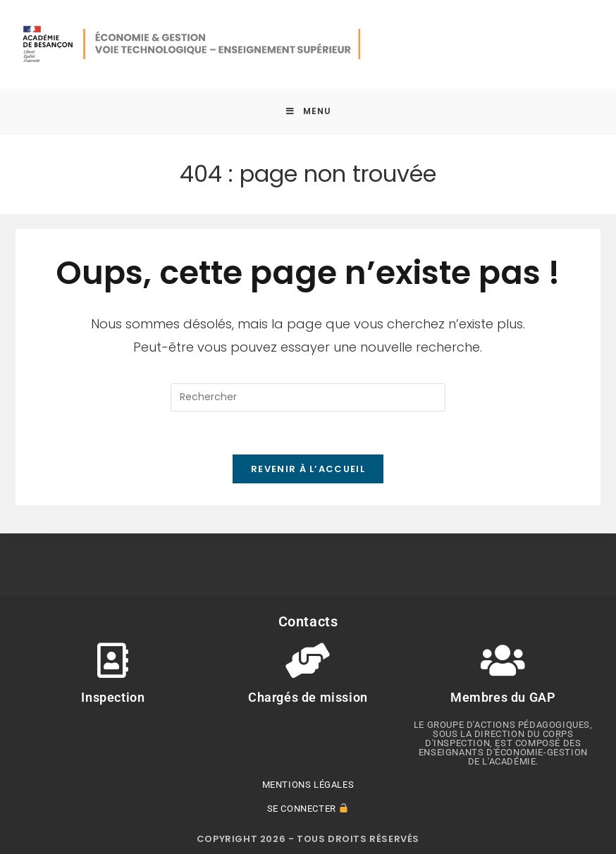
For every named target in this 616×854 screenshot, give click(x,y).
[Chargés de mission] (308, 660)
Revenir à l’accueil (308, 469)
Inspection (113, 697)
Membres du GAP (503, 697)
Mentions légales (308, 785)
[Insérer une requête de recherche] (308, 397)
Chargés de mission (308, 697)
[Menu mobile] (308, 111)
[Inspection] (113, 660)
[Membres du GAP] (503, 660)
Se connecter (308, 809)
